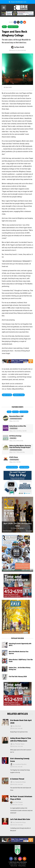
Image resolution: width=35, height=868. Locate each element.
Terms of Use (14, 866)
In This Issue (29, 531)
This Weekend (24, 412)
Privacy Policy (22, 866)
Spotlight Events (13, 27)
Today (9, 412)
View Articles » (27, 570)
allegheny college (19, 395)
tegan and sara (7, 395)
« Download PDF (9, 570)
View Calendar (24, 467)
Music (4, 27)
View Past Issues (7, 531)
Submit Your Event (12, 467)
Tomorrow (15, 412)
